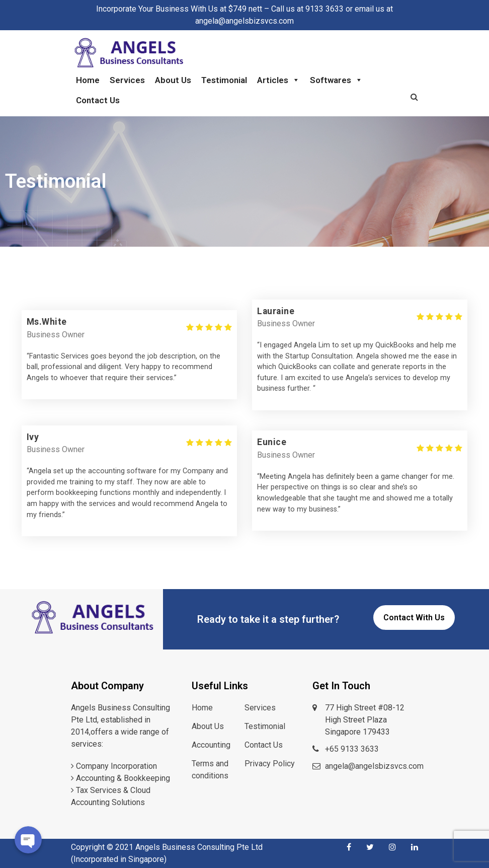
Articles (278, 80)
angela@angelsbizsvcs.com (374, 766)
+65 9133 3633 (352, 749)
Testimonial (224, 80)
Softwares (336, 80)
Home (88, 80)
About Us (173, 80)
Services (127, 80)
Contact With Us (414, 618)
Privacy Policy (270, 764)
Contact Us (98, 100)
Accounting (211, 745)
